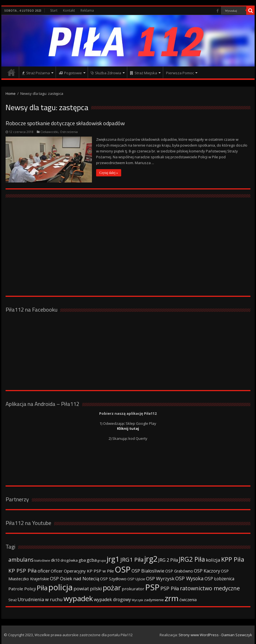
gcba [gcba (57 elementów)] (92, 560)
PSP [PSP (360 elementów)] (152, 587)
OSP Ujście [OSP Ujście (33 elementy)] (136, 579)
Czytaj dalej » (109, 173)
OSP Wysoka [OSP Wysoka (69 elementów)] (189, 578)
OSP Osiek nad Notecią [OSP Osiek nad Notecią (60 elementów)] (75, 578)
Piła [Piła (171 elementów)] (42, 588)
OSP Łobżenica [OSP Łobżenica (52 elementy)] (219, 579)
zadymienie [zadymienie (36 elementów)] (154, 600)
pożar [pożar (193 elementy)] (112, 588)
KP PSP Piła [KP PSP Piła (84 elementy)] (23, 571)
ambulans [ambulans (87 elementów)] (21, 560)
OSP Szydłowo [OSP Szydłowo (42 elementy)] (113, 579)
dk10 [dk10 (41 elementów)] (55, 560)
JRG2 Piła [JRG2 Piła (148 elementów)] (192, 559)
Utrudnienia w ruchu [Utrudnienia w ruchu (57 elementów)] (40, 599)
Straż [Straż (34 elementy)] (13, 600)
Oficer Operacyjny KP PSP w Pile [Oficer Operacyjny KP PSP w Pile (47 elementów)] (82, 571)
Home (11, 93)
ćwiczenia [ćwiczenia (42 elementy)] (188, 600)
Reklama (87, 10)
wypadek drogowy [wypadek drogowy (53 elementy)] (112, 599)
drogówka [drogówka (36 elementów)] (69, 560)
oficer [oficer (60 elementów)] (44, 571)
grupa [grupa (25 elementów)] (102, 561)
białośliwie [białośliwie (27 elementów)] (42, 560)
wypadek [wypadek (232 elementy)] (78, 598)
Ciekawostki (49, 132)
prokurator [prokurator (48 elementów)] (133, 589)
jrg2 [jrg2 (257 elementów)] (151, 559)
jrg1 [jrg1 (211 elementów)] (113, 559)
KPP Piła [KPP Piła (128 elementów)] (233, 559)
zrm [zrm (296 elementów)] (172, 598)
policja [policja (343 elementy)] (61, 587)
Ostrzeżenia (69, 132)
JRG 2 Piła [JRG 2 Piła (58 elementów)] (168, 560)
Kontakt (69, 10)
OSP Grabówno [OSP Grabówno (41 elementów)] (179, 571)
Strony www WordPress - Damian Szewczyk (215, 635)
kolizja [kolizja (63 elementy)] (213, 560)
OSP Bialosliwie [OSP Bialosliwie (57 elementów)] (148, 571)
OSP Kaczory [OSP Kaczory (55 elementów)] (207, 571)
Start (54, 10)
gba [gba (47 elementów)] (82, 560)
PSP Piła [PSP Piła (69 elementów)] (170, 588)
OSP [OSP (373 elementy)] (123, 569)
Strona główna (11, 72)
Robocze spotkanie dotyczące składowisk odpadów (65, 123)
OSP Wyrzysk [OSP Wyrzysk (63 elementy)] (160, 578)
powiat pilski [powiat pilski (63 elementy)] (88, 589)
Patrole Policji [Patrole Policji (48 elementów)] (22, 589)
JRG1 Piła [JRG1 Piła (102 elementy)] (132, 559)
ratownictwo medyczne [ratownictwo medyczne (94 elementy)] (210, 588)
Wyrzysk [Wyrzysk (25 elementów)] (137, 600)
